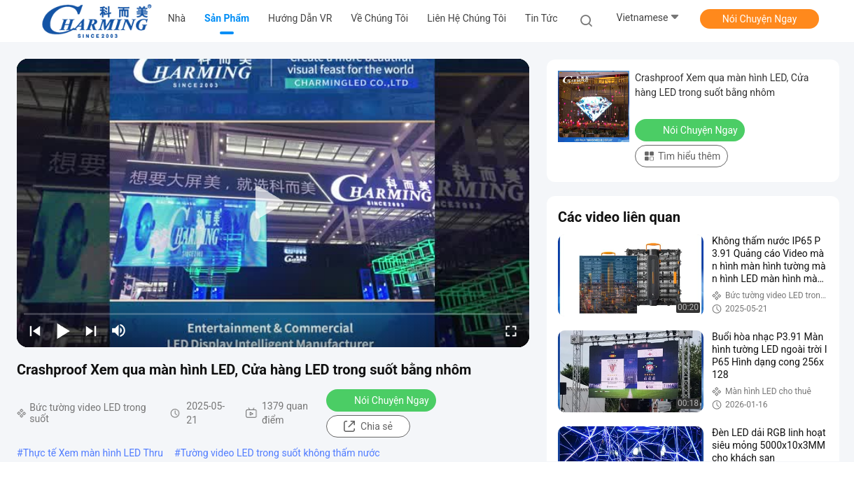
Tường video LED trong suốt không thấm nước (280, 453)
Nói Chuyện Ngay (760, 19)
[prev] (35, 330)
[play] (273, 203)
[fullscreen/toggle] (511, 330)
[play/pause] (63, 330)
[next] (91, 330)
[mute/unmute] (119, 330)
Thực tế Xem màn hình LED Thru (93, 453)
